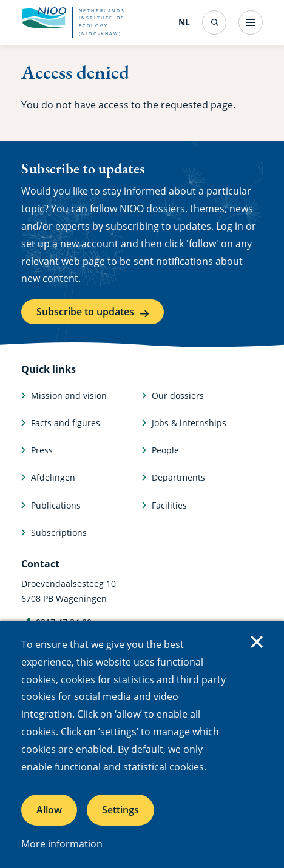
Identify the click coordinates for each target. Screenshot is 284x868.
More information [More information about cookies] (62, 844)
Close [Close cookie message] (257, 642)
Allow (49, 810)
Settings (120, 810)
